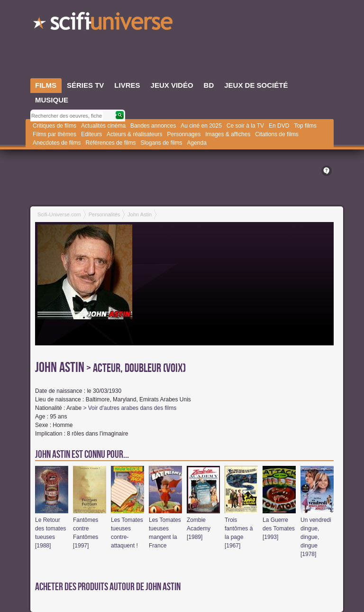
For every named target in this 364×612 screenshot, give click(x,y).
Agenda (196, 143)
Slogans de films (161, 143)
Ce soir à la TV (245, 126)
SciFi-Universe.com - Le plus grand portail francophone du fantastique (104, 24)
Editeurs (91, 134)
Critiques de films (55, 126)
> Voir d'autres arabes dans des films (130, 408)
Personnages (184, 134)
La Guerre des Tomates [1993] (279, 529)
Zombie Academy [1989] (199, 529)
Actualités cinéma (103, 126)
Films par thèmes (55, 134)
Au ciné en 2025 (201, 126)
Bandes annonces (153, 126)
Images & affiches (228, 134)
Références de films (110, 143)
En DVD (279, 126)
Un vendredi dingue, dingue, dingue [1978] (316, 537)
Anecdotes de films (57, 143)
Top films (305, 126)
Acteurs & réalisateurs (134, 134)
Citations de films (277, 134)
